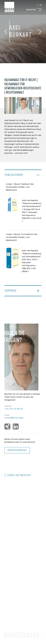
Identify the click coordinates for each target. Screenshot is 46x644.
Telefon (8, 406)
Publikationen (14, 175)
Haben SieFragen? (14, 337)
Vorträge (11, 291)
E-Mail (7, 415)
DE (37, 5)
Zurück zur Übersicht (18, 475)
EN (41, 5)
